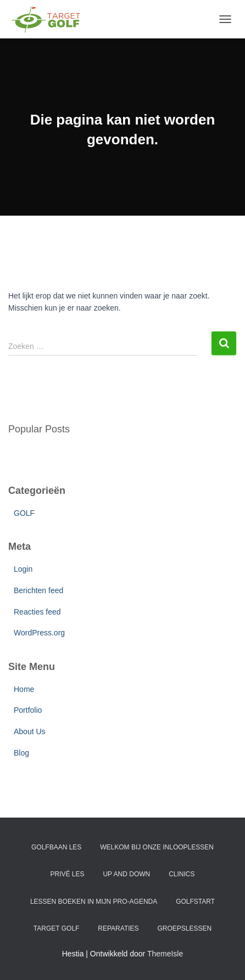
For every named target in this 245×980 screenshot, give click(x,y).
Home (24, 689)
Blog (21, 753)
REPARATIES (118, 928)
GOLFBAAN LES (56, 847)
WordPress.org (39, 633)
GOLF (24, 513)
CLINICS (182, 874)
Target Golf (57, 928)
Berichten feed (38, 590)
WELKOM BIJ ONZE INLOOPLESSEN (157, 847)
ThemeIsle (165, 954)
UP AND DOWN (126, 874)
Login (23, 569)
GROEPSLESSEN (184, 928)
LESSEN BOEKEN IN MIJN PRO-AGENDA (94, 902)
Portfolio (28, 710)
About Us (30, 731)
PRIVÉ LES (68, 874)
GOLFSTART (195, 902)
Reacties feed (37, 612)
